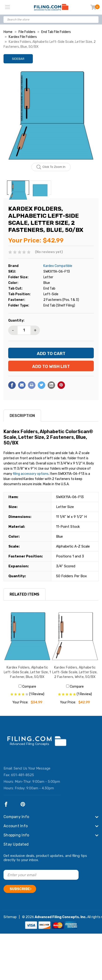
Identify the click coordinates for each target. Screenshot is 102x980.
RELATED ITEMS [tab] (25, 594)
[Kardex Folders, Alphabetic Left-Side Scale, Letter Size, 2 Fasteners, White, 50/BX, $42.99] (75, 636)
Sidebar (18, 59)
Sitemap (10, 917)
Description (22, 416)
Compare (27, 687)
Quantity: (16, 321)
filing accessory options (31, 474)
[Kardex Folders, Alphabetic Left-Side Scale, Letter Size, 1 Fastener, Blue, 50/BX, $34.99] (27, 636)
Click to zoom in (51, 167)
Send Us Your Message (32, 768)
